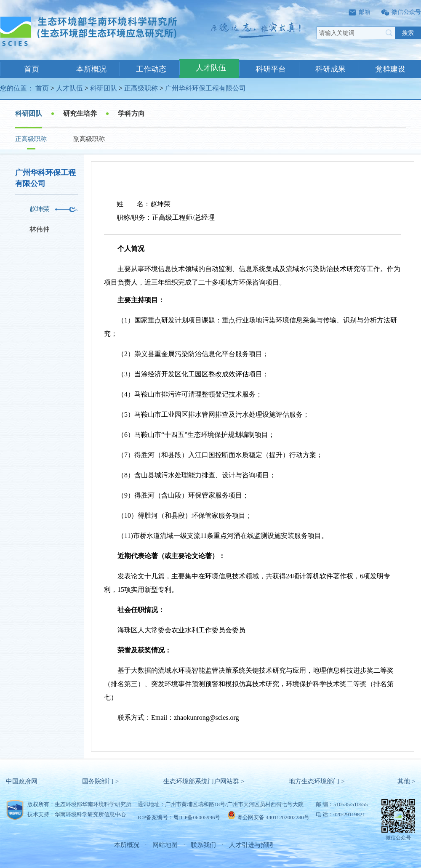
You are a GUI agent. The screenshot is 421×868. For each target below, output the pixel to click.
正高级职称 (141, 88)
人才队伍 (211, 68)
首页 (32, 69)
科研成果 (330, 69)
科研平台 (271, 69)
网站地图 (165, 845)
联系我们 (203, 845)
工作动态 (151, 69)
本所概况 (91, 69)
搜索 (408, 33)
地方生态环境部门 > (317, 781)
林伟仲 (40, 229)
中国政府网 (22, 781)
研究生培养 (80, 113)
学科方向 (131, 113)
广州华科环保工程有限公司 (205, 88)
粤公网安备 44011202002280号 (273, 817)
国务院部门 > (100, 781)
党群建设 (390, 69)
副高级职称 (89, 139)
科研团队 (104, 88)
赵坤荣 (40, 209)
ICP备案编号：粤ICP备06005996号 (179, 817)
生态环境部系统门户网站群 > (204, 781)
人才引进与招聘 (251, 845)
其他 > (406, 781)
